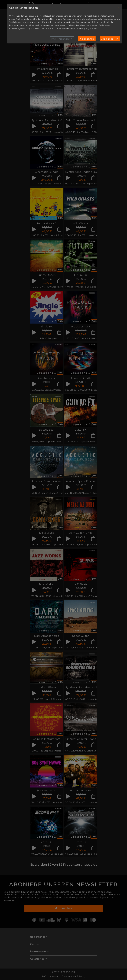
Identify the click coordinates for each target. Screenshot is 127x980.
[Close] (119, 8)
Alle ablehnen (87, 39)
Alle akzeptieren (110, 39)
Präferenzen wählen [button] (62, 39)
